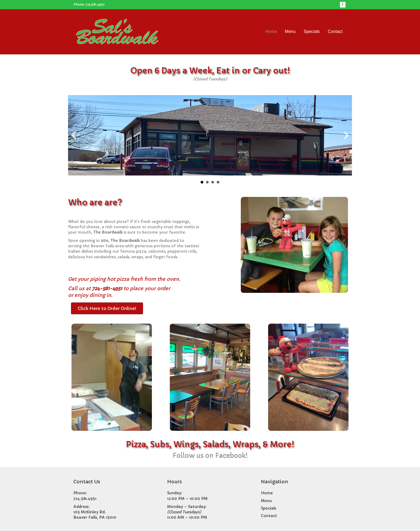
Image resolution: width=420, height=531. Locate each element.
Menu (290, 31)
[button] (74, 135)
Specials (312, 31)
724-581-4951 (107, 288)
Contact (335, 31)
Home (271, 31)
